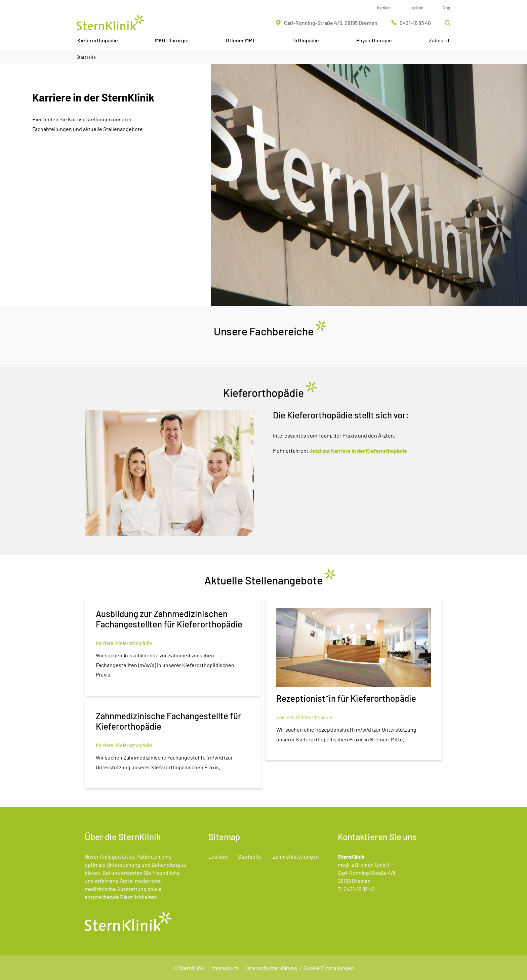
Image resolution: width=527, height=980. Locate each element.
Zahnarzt (439, 40)
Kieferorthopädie (98, 40)
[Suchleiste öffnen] (447, 23)
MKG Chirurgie (172, 40)
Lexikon (416, 8)
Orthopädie (306, 40)
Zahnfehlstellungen (296, 856)
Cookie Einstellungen (329, 968)
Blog (446, 8)
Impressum (225, 968)
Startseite (86, 57)
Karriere (384, 8)
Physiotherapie (374, 40)
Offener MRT (240, 40)
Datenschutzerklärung (271, 968)
